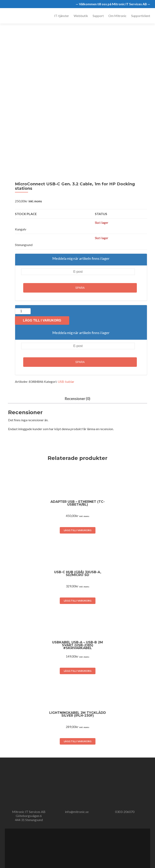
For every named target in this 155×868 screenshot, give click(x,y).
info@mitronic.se (77, 812)
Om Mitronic (117, 16)
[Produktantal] (23, 311)
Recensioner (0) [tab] (77, 399)
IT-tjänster (62, 16)
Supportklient (141, 16)
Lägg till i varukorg (42, 320)
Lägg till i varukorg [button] (78, 530)
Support (98, 16)
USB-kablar (66, 381)
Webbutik (81, 16)
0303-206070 (125, 812)
